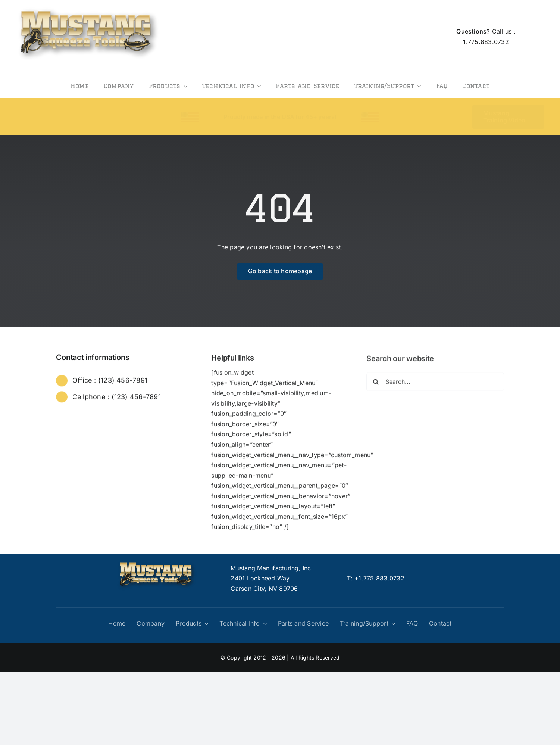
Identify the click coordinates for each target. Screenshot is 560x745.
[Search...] (435, 384)
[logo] (88, 5)
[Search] (376, 384)
